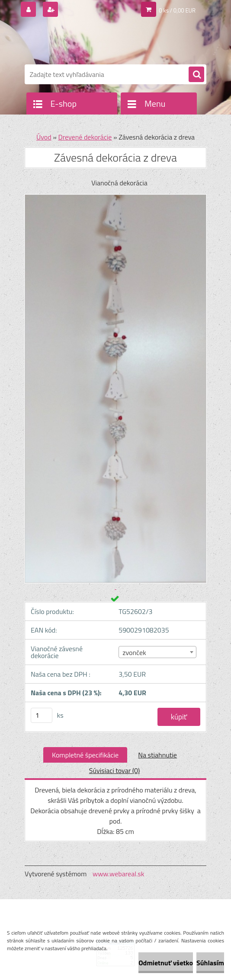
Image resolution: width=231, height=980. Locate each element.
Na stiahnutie (157, 755)
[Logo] (84, 42)
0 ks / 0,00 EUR (177, 10)
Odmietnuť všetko (166, 963)
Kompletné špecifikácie (85, 755)
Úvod (44, 137)
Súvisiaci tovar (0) (114, 770)
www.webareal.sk (119, 874)
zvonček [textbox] (134, 652)
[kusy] (42, 715)
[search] (196, 75)
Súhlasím (210, 963)
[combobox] (157, 652)
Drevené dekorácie (85, 137)
